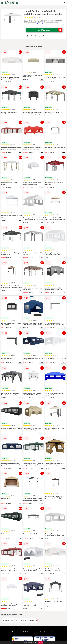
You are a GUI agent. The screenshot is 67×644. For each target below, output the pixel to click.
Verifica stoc (50, 30)
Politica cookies (49, 632)
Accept (41, 642)
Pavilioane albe (8, 620)
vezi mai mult (39, 24)
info (20, 82)
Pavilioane (33, 620)
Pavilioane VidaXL (22, 620)
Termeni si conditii (18, 632)
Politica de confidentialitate (34, 632)
